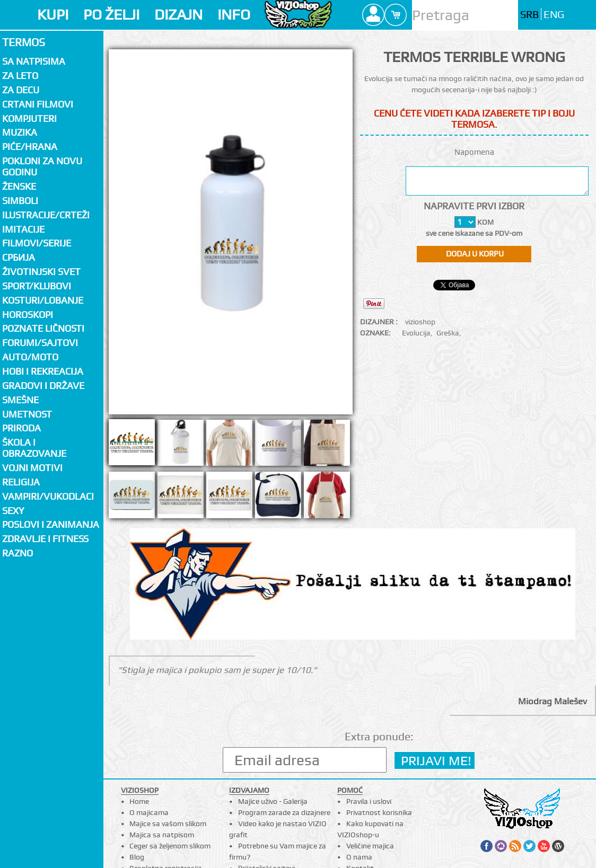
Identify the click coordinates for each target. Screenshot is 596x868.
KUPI (53, 15)
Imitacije (23, 229)
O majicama (149, 812)
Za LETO (20, 76)
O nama (359, 857)
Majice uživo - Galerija (273, 801)
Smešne (20, 400)
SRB (529, 15)
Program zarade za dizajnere (284, 812)
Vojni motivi (32, 468)
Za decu (21, 90)
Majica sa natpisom (162, 835)
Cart (396, 15)
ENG (554, 15)
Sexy (13, 511)
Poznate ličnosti (43, 328)
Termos (24, 42)
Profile (373, 15)
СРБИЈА (19, 257)
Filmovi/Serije (37, 243)
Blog (137, 857)
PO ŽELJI (111, 15)
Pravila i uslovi (369, 801)
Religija (21, 482)
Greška (448, 333)
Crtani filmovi (38, 104)
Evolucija (416, 333)
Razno (17, 553)
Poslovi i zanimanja (51, 524)
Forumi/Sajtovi (40, 343)
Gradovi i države (43, 386)
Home (139, 801)
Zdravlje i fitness (45, 539)
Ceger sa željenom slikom (170, 846)
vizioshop (420, 322)
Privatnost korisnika (379, 812)
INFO (234, 15)
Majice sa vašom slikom (168, 823)
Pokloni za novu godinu (42, 166)
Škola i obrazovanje (34, 448)
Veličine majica (370, 846)
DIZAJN (178, 15)
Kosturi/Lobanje (43, 300)
